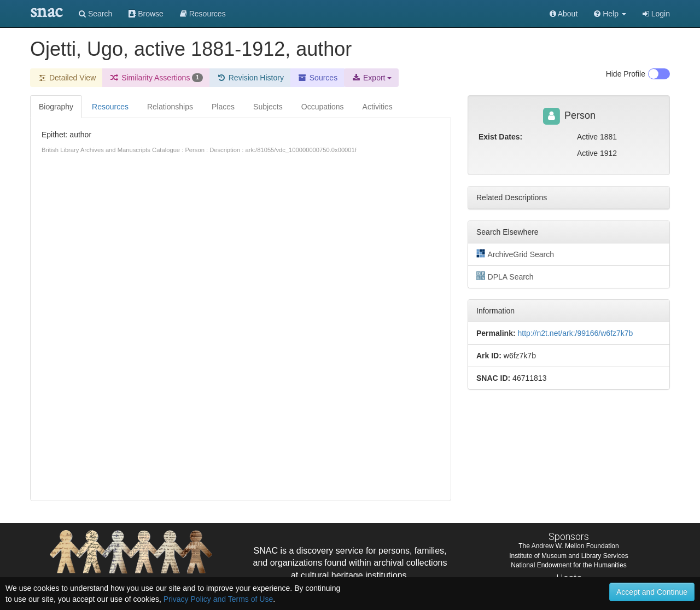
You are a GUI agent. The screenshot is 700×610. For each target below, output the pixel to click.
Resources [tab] (110, 107)
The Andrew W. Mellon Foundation (568, 546)
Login (656, 14)
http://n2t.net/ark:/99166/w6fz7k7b (575, 333)
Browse (146, 14)
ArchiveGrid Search (515, 254)
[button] (610, 14)
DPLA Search (505, 276)
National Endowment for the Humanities (568, 565)
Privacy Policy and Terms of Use (218, 599)
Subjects (268, 107)
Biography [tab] (56, 107)
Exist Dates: (500, 137)
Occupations (323, 107)
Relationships (170, 107)
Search (95, 14)
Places (223, 107)
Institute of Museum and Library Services (568, 556)
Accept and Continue (652, 592)
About (564, 14)
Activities (378, 107)
